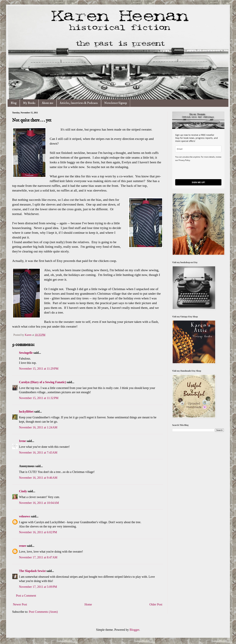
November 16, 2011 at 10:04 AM (39, 503)
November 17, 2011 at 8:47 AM (38, 557)
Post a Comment (26, 596)
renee (22, 546)
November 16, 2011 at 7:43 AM (38, 452)
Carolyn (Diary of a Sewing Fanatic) (42, 382)
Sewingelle (26, 353)
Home (88, 604)
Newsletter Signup (116, 103)
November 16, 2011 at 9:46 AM (38, 478)
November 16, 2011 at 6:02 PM (38, 532)
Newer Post (20, 604)
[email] (198, 149)
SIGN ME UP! (198, 182)
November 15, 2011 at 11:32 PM (39, 398)
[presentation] (198, 170)
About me (48, 103)
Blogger (134, 630)
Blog (14, 103)
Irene (22, 441)
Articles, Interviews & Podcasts (79, 103)
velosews (25, 516)
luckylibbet (26, 412)
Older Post (156, 604)
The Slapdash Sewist (32, 571)
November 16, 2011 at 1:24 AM (38, 427)
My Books (29, 103)
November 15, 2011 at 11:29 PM (39, 369)
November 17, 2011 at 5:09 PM (38, 587)
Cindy (23, 491)
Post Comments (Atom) (43, 612)
